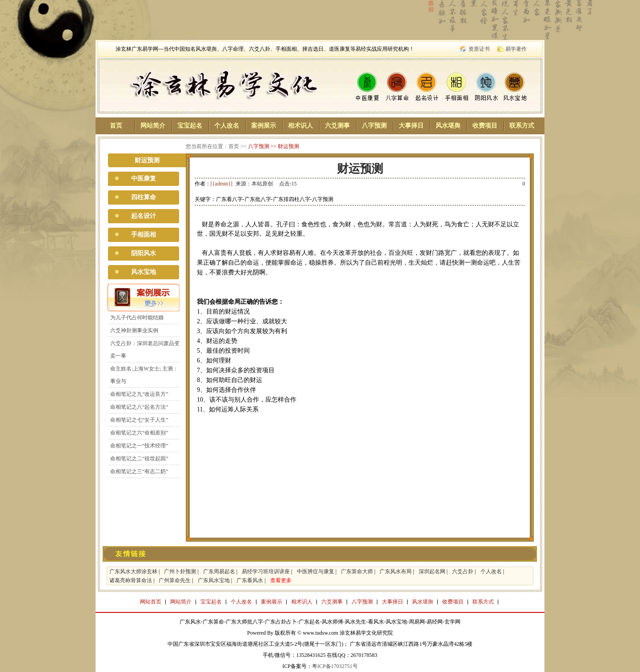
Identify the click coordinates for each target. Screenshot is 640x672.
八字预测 (374, 126)
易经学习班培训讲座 (266, 571)
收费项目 (485, 126)
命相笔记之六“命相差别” (139, 433)
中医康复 (144, 179)
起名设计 (144, 216)
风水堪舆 (448, 126)
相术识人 (300, 126)
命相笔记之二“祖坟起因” (139, 459)
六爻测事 (337, 126)
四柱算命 (144, 197)
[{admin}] (222, 184)
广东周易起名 (219, 571)
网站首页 (151, 602)
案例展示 (264, 126)
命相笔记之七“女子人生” (139, 420)
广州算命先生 (175, 580)
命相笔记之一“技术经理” (139, 446)
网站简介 (153, 126)
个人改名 (227, 126)
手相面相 (144, 235)
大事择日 (411, 126)
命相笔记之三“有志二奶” (139, 471)
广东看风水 (250, 580)
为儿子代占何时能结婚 (137, 318)
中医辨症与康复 (316, 571)
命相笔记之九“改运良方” (139, 394)
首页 (116, 126)
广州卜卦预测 (180, 571)
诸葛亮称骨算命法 (131, 580)
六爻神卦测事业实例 (134, 330)
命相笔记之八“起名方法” (139, 407)
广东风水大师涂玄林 (133, 571)
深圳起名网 (432, 571)
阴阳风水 (144, 253)
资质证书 (479, 49)
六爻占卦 (463, 571)
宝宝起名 (190, 126)
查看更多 (281, 580)
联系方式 (522, 126)
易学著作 (516, 49)
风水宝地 (144, 272)
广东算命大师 (357, 571)
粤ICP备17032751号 (335, 666)
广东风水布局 (396, 571)
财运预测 (288, 146)
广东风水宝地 (214, 580)
